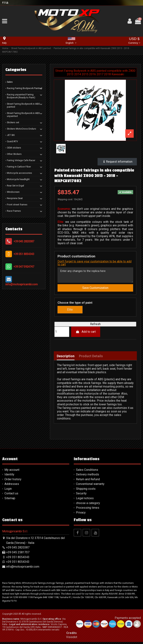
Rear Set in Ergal (15, 186)
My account (12, 472)
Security (81, 495)
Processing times (88, 510)
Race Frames (14, 211)
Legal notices (85, 500)
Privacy (81, 515)
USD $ (134, 41)
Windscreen (13, 192)
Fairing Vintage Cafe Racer (21, 160)
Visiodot (72, 639)
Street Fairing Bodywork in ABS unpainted (23, 115)
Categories (16, 70)
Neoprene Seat (15, 198)
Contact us (11, 495)
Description (66, 358)
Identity (9, 476)
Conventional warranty (90, 486)
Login (8, 491)
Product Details (91, 358)
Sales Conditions (87, 472)
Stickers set (13, 122)
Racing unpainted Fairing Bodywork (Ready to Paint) (21, 96)
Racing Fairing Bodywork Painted (24, 88)
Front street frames (17, 205)
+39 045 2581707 (18, 554)
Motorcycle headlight (18, 179)
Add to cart (86, 334)
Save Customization (95, 290)
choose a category (88, 505)
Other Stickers (14, 154)
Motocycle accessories (19, 173)
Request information (117, 162)
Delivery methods (88, 476)
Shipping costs (86, 491)
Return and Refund (88, 481)
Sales (10, 82)
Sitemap (10, 500)
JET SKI (11, 135)
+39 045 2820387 (24, 241)
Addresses (12, 486)
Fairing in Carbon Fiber (19, 167)
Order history (13, 481)
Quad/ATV (12, 141)
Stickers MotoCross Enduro (22, 129)
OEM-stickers (14, 148)
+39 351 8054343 (24, 254)
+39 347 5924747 (24, 267)
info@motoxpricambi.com (22, 284)
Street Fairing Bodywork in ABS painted (23, 105)
